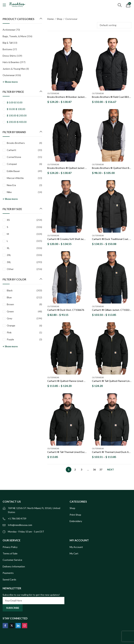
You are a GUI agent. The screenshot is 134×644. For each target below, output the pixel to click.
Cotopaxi (12, 164)
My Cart (74, 553)
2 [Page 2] (75, 469)
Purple (10, 339)
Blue (9, 297)
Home (51, 19)
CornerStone (14, 157)
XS (8, 220)
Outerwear (53, 93)
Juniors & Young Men (14, 69)
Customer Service (12, 560)
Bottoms (7, 49)
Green (10, 311)
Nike (9, 192)
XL (8, 248)
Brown (10, 304)
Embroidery (76, 521)
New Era (11, 185)
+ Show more (10, 82)
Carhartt (12, 150)
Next (111, 469)
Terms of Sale (10, 553)
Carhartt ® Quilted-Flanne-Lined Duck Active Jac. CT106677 (81, 381)
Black (10, 290)
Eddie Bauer (13, 171)
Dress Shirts (9, 56)
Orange (11, 325)
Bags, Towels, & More (14, 36)
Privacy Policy (10, 547)
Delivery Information (14, 566)
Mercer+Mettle (15, 178)
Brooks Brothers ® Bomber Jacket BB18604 (71, 97)
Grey (10, 318)
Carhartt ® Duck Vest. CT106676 (66, 310)
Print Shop (75, 515)
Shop (59, 19)
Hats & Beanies (11, 62)
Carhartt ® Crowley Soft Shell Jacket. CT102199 (74, 239)
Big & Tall (8, 43)
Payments (8, 573)
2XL (9, 255)
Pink (9, 332)
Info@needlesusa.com (20, 525)
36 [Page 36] (94, 469)
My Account (76, 547)
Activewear (9, 30)
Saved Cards (9, 579)
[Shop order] (114, 25)
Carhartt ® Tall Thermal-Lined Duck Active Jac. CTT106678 (80, 452)
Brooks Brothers (16, 143)
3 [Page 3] (81, 469)
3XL (9, 262)
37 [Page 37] (101, 469)
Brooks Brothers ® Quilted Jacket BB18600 (71, 168)
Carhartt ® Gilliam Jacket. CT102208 (112, 310)
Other (10, 269)
